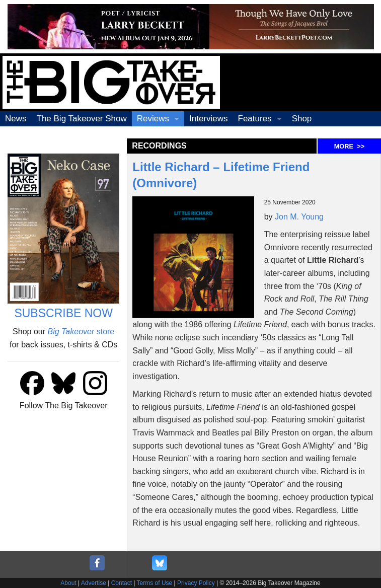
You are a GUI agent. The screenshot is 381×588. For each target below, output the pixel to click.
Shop (302, 119)
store (81, 332)
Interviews (209, 119)
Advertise (94, 583)
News (16, 119)
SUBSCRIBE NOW (63, 313)
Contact (122, 583)
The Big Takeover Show (82, 119)
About (68, 583)
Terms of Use (155, 583)
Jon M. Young (299, 217)
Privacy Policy (196, 583)
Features (255, 119)
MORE (349, 146)
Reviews (153, 119)
